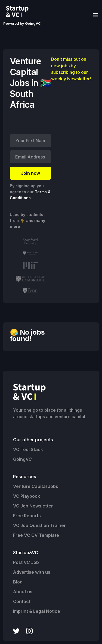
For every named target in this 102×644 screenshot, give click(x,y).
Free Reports (27, 516)
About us (23, 592)
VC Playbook (27, 496)
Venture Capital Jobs (36, 486)
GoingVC (22, 459)
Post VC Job (26, 562)
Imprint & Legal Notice (37, 611)
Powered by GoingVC (22, 23)
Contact (22, 601)
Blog (18, 582)
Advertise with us (32, 572)
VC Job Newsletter (33, 506)
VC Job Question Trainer (39, 525)
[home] (19, 12)
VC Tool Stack (28, 449)
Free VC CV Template (36, 535)
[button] (94, 15)
